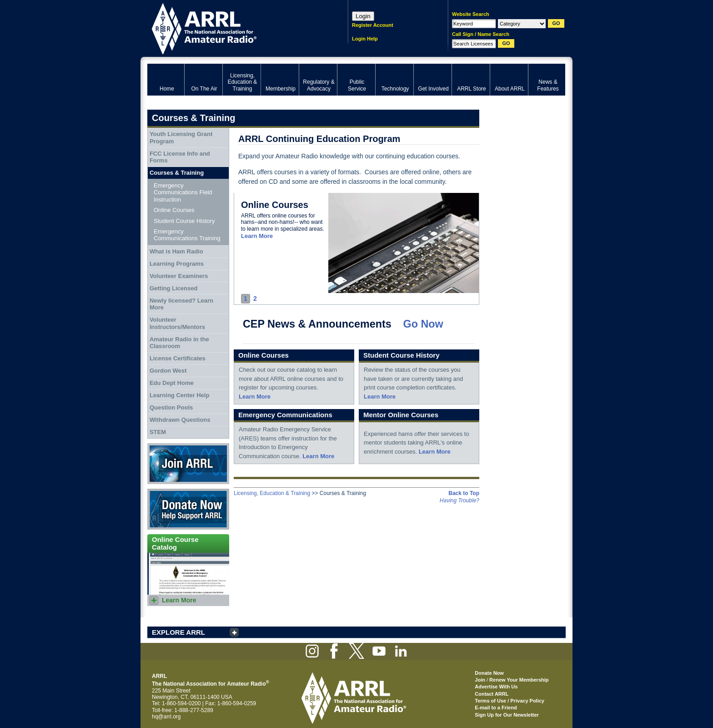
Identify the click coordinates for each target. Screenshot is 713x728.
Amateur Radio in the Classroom (179, 343)
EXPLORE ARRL (178, 632)
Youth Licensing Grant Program (181, 138)
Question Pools (171, 407)
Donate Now (188, 509)
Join (480, 680)
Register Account (373, 25)
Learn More (257, 236)
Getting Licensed (173, 288)
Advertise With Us (496, 687)
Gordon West (168, 371)
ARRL (236, 28)
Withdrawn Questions (180, 420)
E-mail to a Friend (496, 708)
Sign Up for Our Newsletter (507, 715)
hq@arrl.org (166, 717)
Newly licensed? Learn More (181, 304)
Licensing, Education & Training (272, 493)
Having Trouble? (459, 500)
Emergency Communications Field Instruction (183, 192)
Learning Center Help (179, 395)
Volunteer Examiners (179, 276)
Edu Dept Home (172, 383)
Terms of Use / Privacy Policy (510, 701)
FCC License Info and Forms (180, 157)
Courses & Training (177, 173)
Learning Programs (177, 264)
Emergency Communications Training (187, 235)
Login (363, 16)
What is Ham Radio (176, 251)
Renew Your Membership (519, 680)
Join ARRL (188, 464)
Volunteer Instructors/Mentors (177, 323)
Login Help (365, 39)
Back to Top (464, 493)
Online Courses (174, 210)
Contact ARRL (492, 694)
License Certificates (178, 358)
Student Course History (184, 221)
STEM (158, 432)
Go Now (423, 324)
